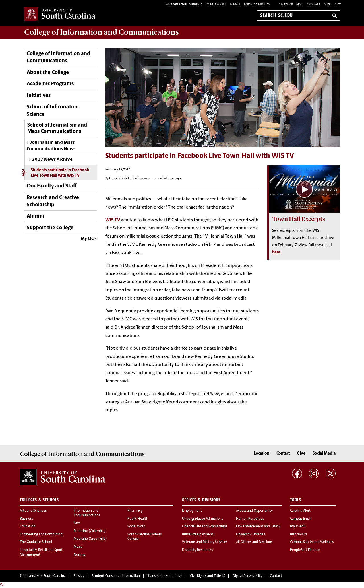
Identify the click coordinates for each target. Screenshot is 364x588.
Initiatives (39, 96)
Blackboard (298, 535)
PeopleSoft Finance (305, 550)
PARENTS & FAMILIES (257, 4)
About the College (48, 73)
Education (28, 527)
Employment (192, 511)
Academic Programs (50, 84)
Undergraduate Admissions (202, 519)
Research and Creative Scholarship (53, 201)
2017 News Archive (52, 160)
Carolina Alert (300, 511)
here (276, 252)
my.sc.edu (298, 527)
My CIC (87, 239)
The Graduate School (36, 542)
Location (261, 454)
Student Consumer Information (116, 576)
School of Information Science (53, 111)
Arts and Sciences (33, 511)
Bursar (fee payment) (198, 535)
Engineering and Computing (41, 535)
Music (78, 547)
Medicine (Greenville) (90, 539)
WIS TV (113, 220)
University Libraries (251, 535)
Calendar (286, 4)
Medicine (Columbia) (90, 531)
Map (299, 4)
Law (77, 523)
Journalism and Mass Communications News (51, 146)
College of (101, 32)
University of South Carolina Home (60, 14)
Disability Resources (197, 550)
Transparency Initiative (165, 576)
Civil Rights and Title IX (207, 576)
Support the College (50, 228)
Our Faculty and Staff (52, 186)
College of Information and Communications (58, 57)
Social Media (324, 454)
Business (26, 519)
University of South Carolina (45, 576)
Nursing (79, 555)
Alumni (35, 216)
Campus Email (301, 519)
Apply (328, 4)
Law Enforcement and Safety (258, 527)
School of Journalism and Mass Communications (57, 128)
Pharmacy (135, 511)
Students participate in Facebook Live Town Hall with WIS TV (60, 173)
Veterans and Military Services (205, 542)
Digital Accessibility (247, 576)
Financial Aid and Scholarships (205, 527)
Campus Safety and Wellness (312, 542)
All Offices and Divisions (254, 542)
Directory (313, 4)
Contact (283, 454)
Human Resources (250, 519)
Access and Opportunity (254, 511)
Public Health (138, 519)
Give (338, 4)
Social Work (136, 527)
